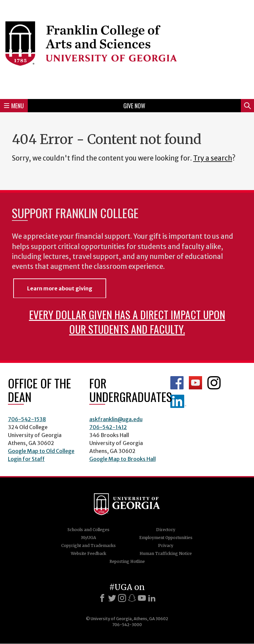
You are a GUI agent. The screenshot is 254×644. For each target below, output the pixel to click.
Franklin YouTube (195, 383)
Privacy (166, 545)
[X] (112, 598)
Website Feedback (88, 553)
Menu (14, 106)
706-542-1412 (108, 427)
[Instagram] (122, 598)
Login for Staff (26, 459)
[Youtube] (142, 598)
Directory (166, 530)
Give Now (134, 106)
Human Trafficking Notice (166, 553)
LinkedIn (178, 401)
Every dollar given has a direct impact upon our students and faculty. (127, 322)
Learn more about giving (60, 288)
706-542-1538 (27, 419)
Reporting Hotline (127, 561)
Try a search (213, 158)
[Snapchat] (132, 598)
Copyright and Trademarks (88, 545)
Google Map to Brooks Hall (123, 459)
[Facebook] (102, 598)
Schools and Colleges (88, 530)
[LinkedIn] (152, 598)
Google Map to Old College (41, 451)
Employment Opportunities (166, 538)
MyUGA (88, 538)
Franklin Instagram (214, 383)
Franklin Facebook (177, 383)
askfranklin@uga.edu (116, 419)
